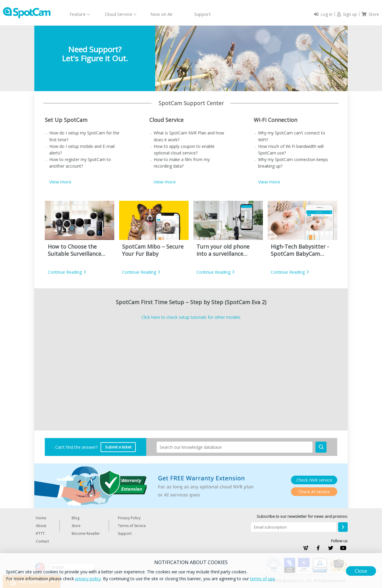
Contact (42, 541)
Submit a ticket (118, 447)
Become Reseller (86, 533)
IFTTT (40, 533)
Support (202, 14)
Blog (76, 518)
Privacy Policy (129, 518)
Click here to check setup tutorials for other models (191, 317)
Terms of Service (132, 526)
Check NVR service (314, 480)
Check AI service (314, 492)
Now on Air (162, 14)
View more (60, 182)
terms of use (262, 579)
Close (361, 571)
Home (41, 518)
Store (76, 526)
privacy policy (88, 579)
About (41, 526)
